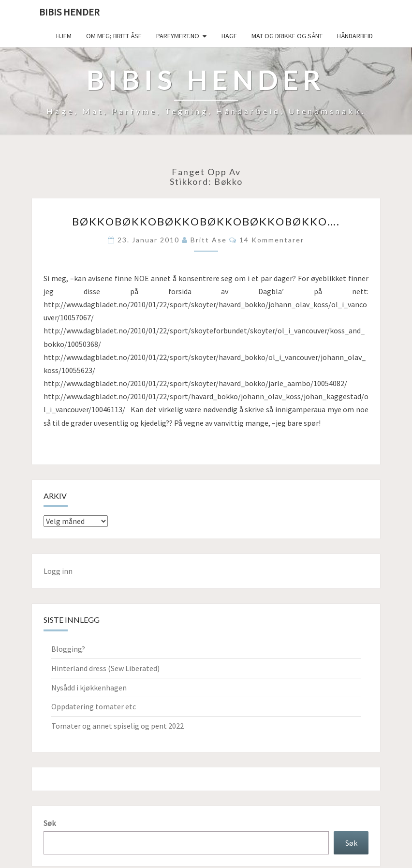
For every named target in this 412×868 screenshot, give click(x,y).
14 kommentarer (272, 240)
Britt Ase (209, 240)
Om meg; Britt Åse (114, 36)
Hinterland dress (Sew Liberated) (105, 668)
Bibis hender (69, 12)
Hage (229, 36)
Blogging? (68, 649)
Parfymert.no (178, 36)
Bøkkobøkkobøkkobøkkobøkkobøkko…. (206, 221)
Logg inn (58, 571)
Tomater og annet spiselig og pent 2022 (118, 726)
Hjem (64, 36)
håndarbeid (355, 36)
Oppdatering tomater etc (94, 706)
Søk (50, 823)
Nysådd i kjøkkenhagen (89, 688)
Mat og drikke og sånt (287, 36)
